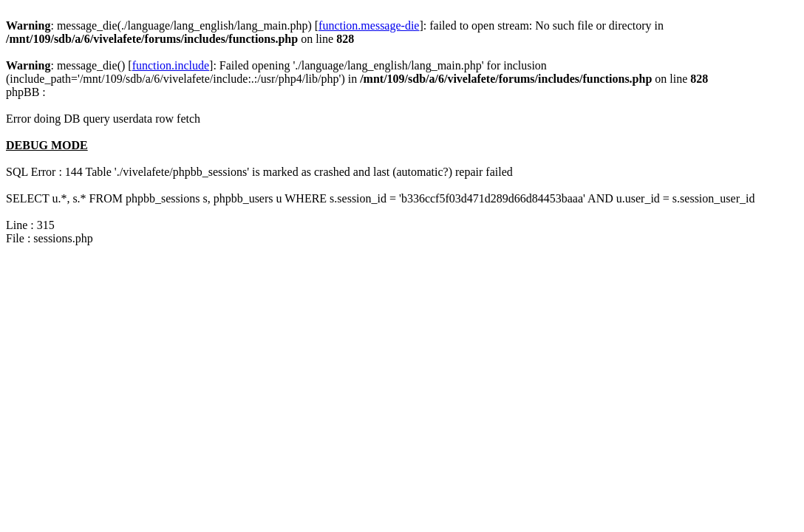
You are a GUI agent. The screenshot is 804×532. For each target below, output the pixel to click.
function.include (171, 65)
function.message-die (369, 25)
